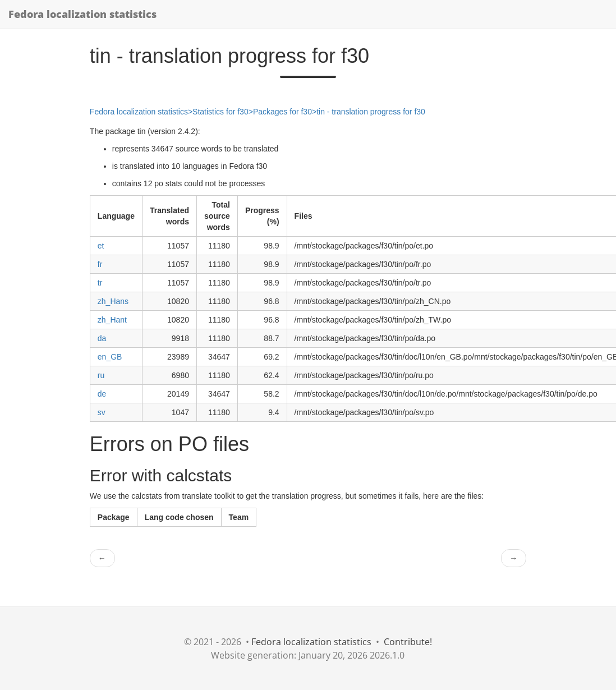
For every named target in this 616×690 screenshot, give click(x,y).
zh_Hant (112, 320)
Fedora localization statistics (82, 14)
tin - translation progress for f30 (371, 112)
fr (100, 264)
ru (101, 375)
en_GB (110, 357)
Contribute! (408, 642)
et (101, 246)
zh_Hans (113, 301)
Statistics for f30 (220, 112)
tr (100, 283)
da (102, 338)
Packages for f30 (282, 112)
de (102, 394)
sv (102, 412)
